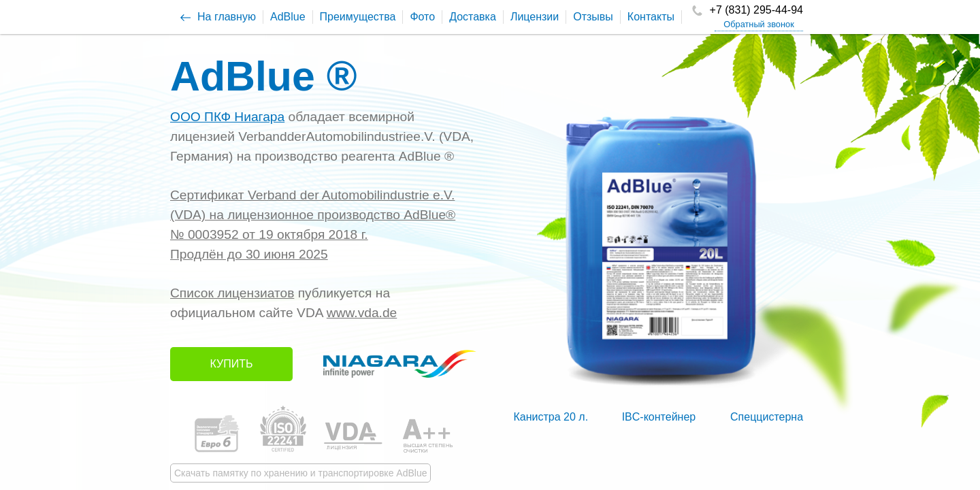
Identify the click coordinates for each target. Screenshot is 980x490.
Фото (422, 17)
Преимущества (358, 17)
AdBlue (288, 17)
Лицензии (535, 17)
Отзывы (593, 17)
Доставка (473, 17)
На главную (227, 17)
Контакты (651, 17)
